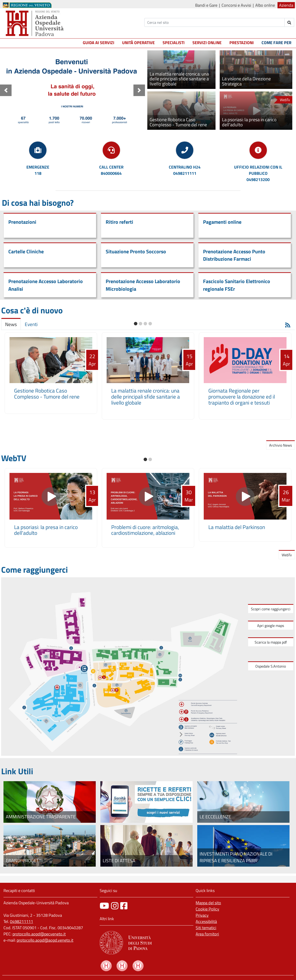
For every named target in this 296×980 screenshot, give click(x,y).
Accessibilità (206, 921)
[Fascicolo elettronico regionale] (146, 802)
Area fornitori (207, 934)
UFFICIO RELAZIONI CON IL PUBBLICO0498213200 (258, 173)
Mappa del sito (208, 903)
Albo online (265, 5)
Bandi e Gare (206, 5)
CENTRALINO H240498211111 (185, 170)
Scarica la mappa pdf (271, 642)
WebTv (287, 555)
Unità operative (138, 43)
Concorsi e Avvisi (236, 5)
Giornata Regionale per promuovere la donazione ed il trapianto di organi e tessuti (242, 397)
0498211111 (22, 921)
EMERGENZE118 (38, 170)
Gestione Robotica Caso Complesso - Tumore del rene (47, 394)
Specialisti (174, 43)
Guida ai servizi (99, 43)
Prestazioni (242, 43)
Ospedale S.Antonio (271, 666)
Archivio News (281, 445)
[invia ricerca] (289, 22)
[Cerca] (214, 22)
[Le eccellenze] (243, 802)
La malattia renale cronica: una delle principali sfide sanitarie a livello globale (146, 397)
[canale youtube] (104, 906)
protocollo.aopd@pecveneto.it (39, 934)
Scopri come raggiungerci (271, 609)
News (11, 324)
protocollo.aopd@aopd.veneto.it (45, 940)
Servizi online (207, 43)
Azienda (286, 5)
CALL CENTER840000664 (111, 170)
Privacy (202, 915)
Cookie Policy (207, 909)
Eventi (31, 324)
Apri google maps (271, 626)
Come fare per (276, 43)
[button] (6, 90)
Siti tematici (206, 928)
